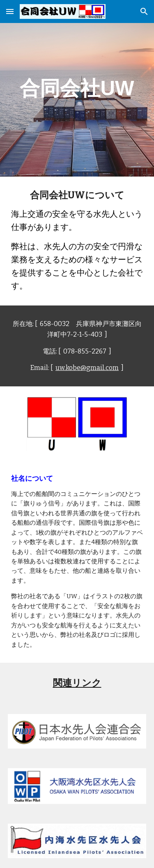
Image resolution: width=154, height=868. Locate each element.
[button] (10, 11)
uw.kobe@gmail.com (87, 368)
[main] (77, 88)
